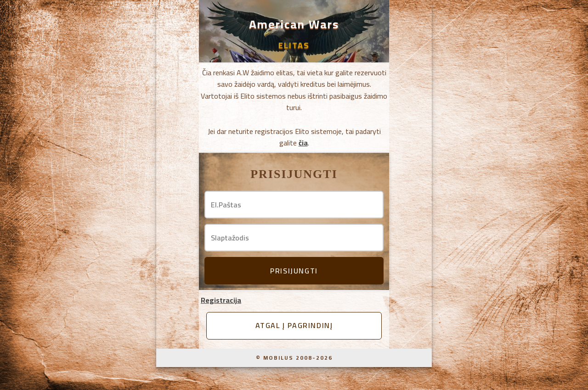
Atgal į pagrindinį (294, 325)
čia (303, 143)
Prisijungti (294, 271)
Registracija (221, 300)
